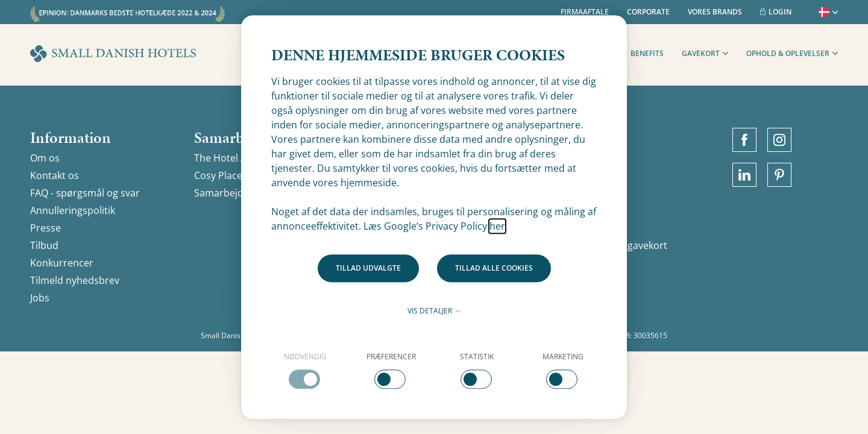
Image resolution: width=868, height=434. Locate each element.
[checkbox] (305, 370)
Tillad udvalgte (368, 268)
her (497, 226)
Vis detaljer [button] (434, 311)
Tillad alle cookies (494, 268)
